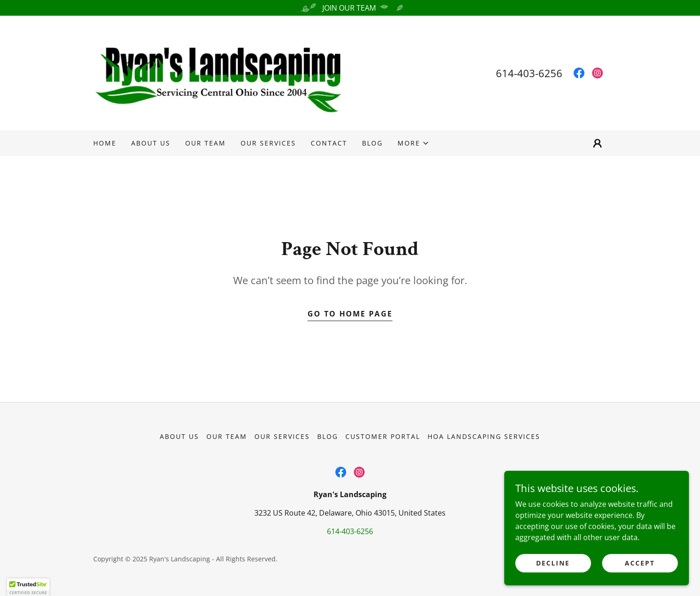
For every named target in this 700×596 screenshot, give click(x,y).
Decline (553, 582)
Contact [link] (329, 143)
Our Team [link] (205, 143)
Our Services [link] (268, 143)
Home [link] (105, 143)
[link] (222, 72)
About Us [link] (151, 143)
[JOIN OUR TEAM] (350, 8)
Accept (640, 582)
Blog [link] (372, 143)
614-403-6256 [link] (529, 73)
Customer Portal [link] (383, 436)
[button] (413, 143)
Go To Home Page (350, 314)
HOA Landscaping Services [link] (484, 436)
